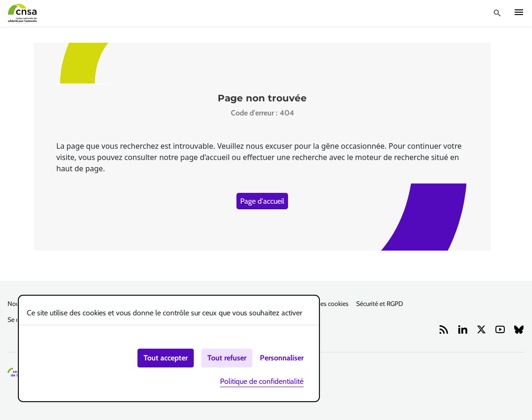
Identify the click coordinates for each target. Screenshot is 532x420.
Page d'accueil (262, 201)
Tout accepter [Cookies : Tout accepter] (166, 358)
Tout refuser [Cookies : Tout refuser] (227, 358)
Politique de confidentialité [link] (262, 381)
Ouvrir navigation (519, 12)
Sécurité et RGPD (380, 304)
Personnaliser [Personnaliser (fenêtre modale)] (282, 358)
